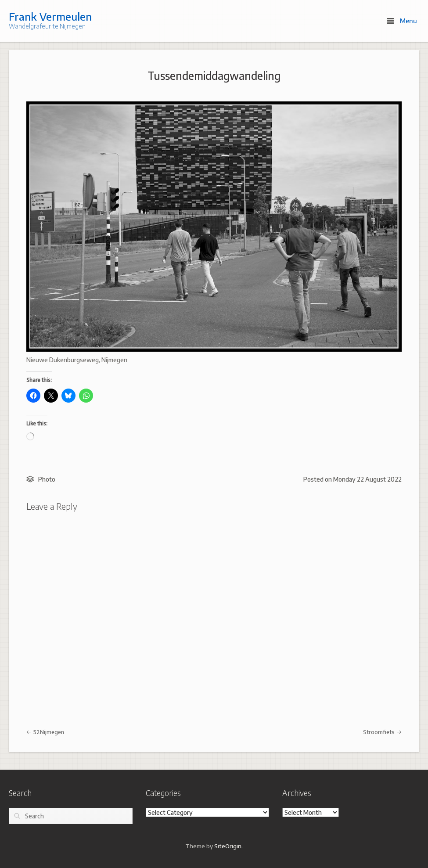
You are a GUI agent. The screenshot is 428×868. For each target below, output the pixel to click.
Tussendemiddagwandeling (214, 76)
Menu (402, 21)
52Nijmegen (45, 732)
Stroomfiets (382, 732)
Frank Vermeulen (50, 16)
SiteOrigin (228, 846)
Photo (47, 479)
